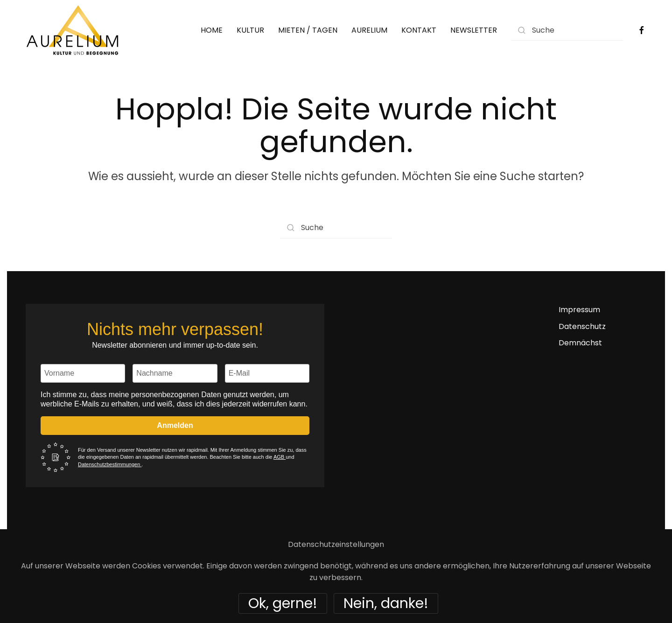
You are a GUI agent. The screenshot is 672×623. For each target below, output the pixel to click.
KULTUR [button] (250, 30)
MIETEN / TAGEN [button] (308, 30)
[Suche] (567, 30)
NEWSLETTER (474, 30)
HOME (212, 30)
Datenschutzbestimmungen (110, 464)
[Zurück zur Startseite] (72, 30)
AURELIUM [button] (369, 30)
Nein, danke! (386, 603)
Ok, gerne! (283, 603)
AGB (280, 457)
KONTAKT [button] (419, 30)
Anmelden (175, 425)
